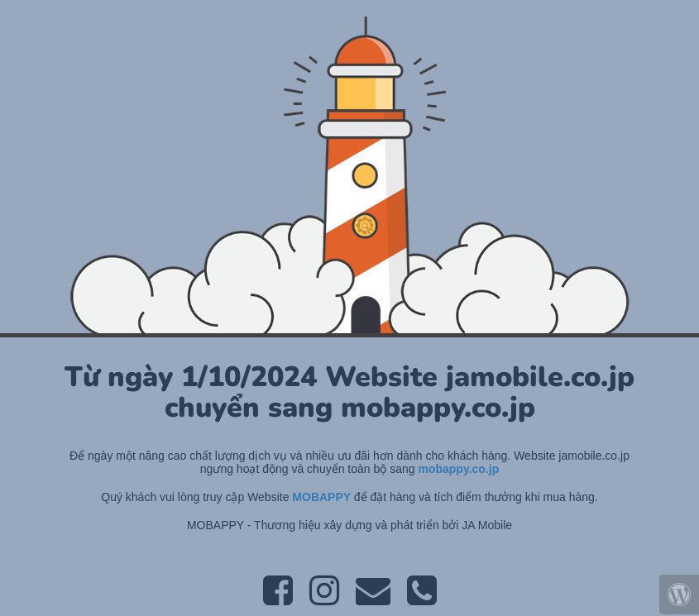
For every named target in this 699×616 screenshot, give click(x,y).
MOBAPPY (323, 497)
